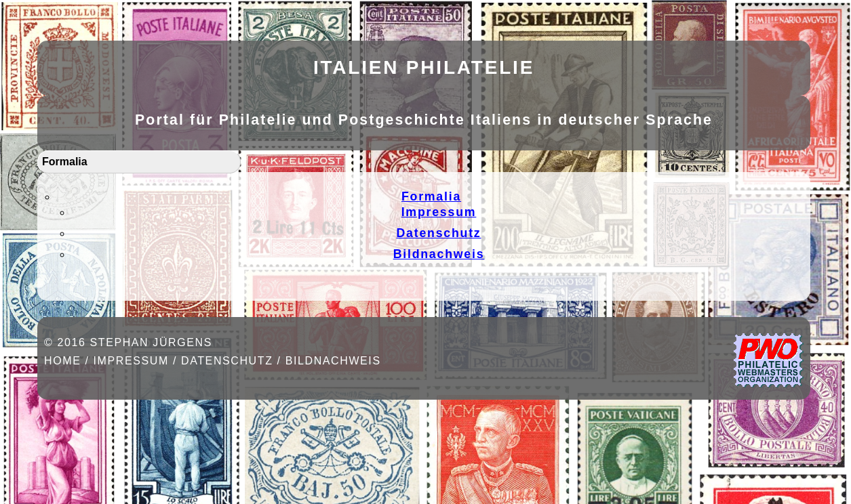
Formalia (65, 162)
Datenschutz (438, 233)
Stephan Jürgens (151, 342)
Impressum (439, 212)
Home (62, 361)
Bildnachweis (439, 254)
